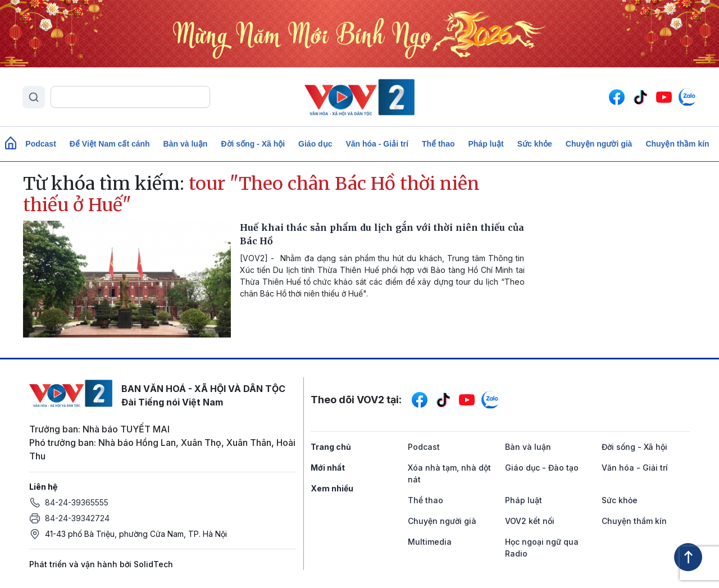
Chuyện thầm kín (677, 144)
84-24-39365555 (77, 502)
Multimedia (430, 542)
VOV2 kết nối (530, 521)
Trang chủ (331, 447)
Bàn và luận (186, 144)
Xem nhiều (332, 488)
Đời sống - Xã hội (253, 144)
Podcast (40, 144)
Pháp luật (486, 144)
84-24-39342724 (77, 518)
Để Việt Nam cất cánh (110, 144)
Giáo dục (315, 144)
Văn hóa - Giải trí (377, 144)
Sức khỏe (535, 144)
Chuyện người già (599, 144)
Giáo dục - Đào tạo (542, 468)
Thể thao (438, 144)
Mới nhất (328, 468)
